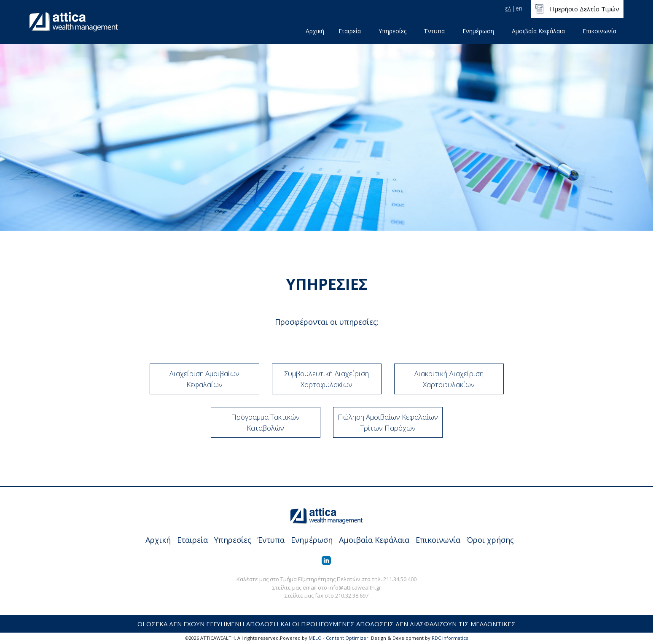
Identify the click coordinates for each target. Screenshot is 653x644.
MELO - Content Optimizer (339, 638)
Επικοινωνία (599, 31)
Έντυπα (434, 31)
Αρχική (315, 31)
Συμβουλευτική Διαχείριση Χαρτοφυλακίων (326, 379)
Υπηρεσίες (392, 31)
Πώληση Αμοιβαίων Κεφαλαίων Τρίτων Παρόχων (388, 422)
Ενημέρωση (478, 31)
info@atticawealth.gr (355, 587)
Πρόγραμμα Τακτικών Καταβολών (265, 422)
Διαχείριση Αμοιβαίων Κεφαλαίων (204, 379)
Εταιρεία (350, 31)
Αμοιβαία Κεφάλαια (538, 31)
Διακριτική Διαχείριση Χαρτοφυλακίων (449, 379)
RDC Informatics (450, 638)
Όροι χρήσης (490, 540)
